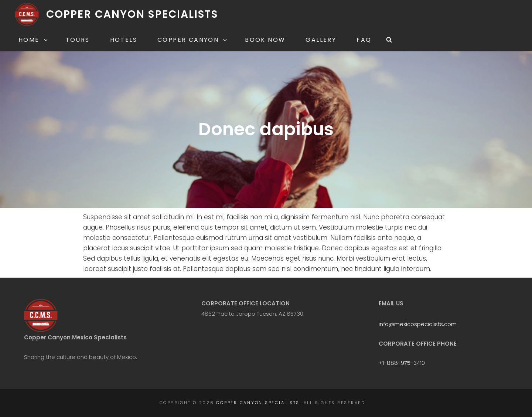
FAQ (364, 40)
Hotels (124, 40)
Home (34, 40)
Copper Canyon (193, 40)
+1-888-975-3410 (402, 363)
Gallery (321, 40)
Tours (78, 40)
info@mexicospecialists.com (418, 324)
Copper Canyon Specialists (132, 14)
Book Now (265, 40)
